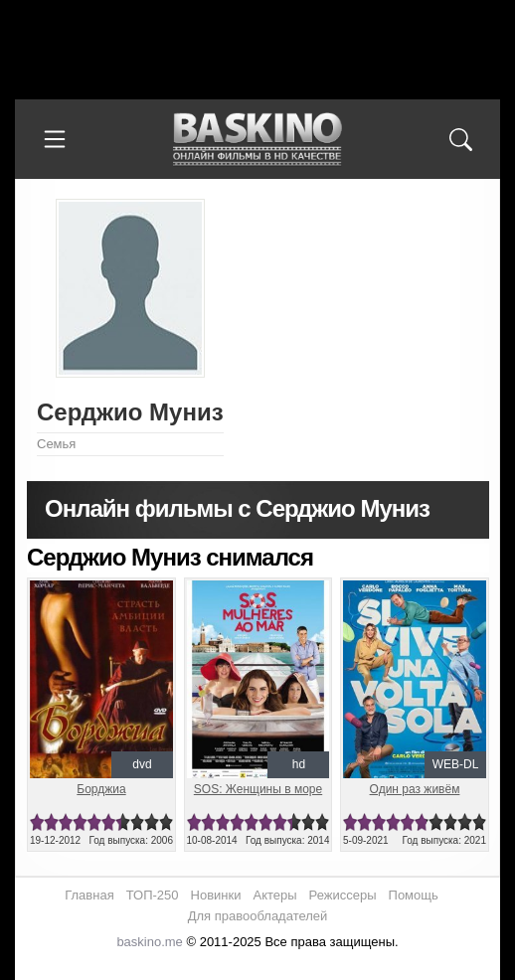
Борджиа (101, 789)
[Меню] (55, 139)
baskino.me (149, 942)
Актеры (274, 895)
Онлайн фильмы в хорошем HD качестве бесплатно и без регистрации (257, 140)
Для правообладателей (258, 916)
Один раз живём (415, 789)
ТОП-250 (153, 895)
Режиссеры (343, 895)
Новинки (216, 895)
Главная (89, 895)
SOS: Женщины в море (258, 789)
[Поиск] (460, 139)
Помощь (414, 895)
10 (166, 822)
